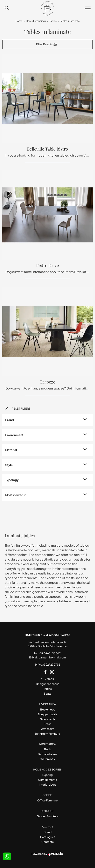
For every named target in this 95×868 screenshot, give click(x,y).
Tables (53, 21)
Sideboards (47, 719)
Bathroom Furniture (48, 734)
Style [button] (9, 465)
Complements (47, 780)
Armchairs (48, 729)
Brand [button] (10, 420)
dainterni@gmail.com (52, 657)
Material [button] (11, 450)
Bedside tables (48, 754)
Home (19, 21)
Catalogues (48, 837)
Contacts (47, 842)
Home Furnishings (36, 21)
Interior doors (48, 784)
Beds (47, 749)
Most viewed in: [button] (16, 495)
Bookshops (48, 709)
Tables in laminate (70, 21)
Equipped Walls (48, 714)
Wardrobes (48, 759)
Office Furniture (47, 800)
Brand (48, 832)
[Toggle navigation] (88, 9)
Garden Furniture (48, 816)
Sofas (47, 724)
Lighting (47, 775)
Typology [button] (12, 480)
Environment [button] (14, 435)
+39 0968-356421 (50, 653)
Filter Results (47, 44)
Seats (47, 693)
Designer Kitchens (48, 684)
